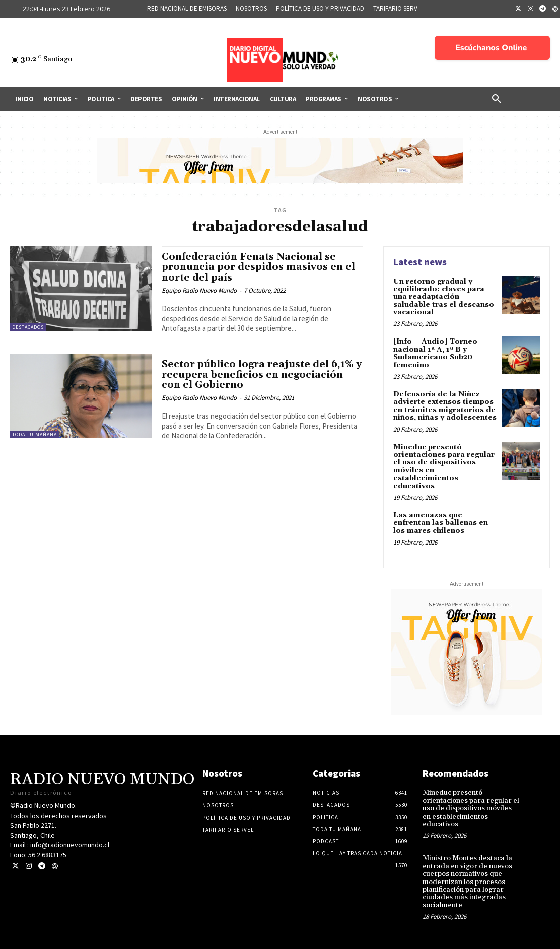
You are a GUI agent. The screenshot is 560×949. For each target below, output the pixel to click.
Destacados (28, 327)
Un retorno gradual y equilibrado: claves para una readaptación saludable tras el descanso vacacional (444, 297)
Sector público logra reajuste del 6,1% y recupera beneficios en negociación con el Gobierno (262, 375)
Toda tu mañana (34, 434)
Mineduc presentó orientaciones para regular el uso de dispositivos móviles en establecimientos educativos (444, 467)
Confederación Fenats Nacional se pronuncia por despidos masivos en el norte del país (258, 267)
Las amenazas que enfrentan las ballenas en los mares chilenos (441, 523)
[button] (497, 99)
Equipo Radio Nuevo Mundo (199, 290)
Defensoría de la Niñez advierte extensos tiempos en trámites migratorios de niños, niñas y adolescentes (445, 406)
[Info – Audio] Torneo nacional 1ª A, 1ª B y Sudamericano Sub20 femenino (435, 353)
